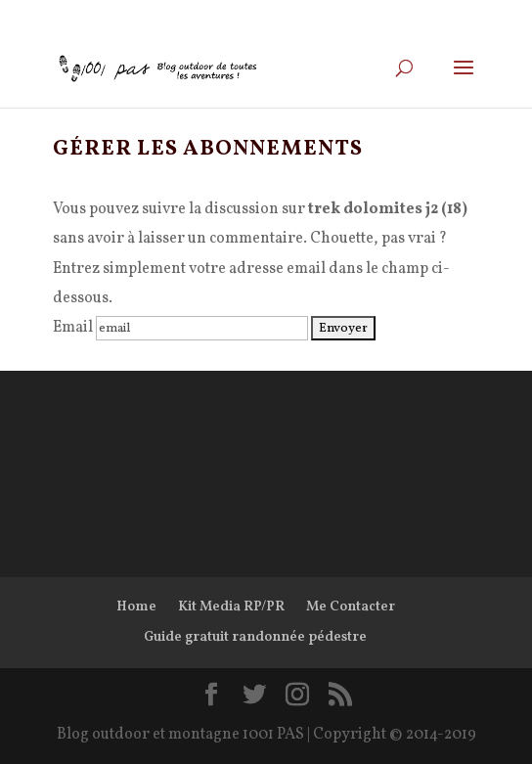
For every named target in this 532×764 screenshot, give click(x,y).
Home (136, 607)
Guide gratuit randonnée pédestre (255, 637)
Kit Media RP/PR (231, 607)
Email (73, 328)
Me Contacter (351, 607)
